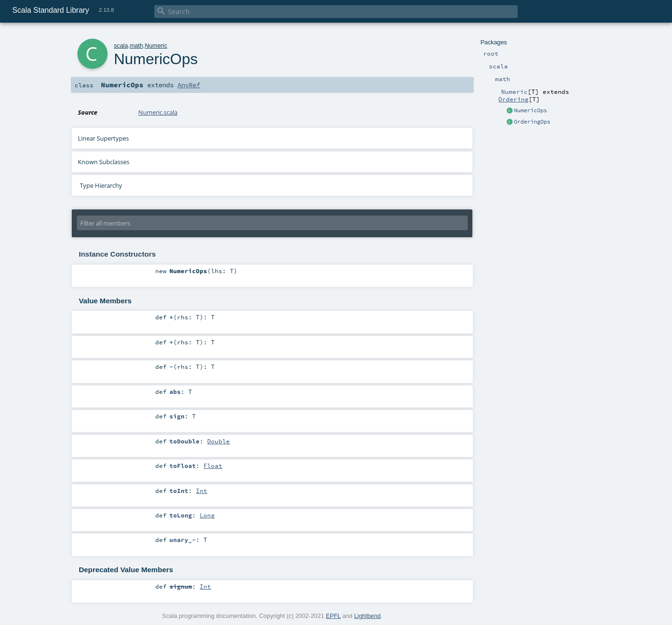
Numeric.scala (158, 112)
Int (202, 491)
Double (218, 441)
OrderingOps (532, 122)
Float (213, 466)
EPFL (333, 616)
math (136, 46)
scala (121, 46)
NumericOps (530, 110)
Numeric (156, 46)
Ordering (513, 99)
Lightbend (367, 616)
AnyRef (189, 85)
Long (207, 515)
